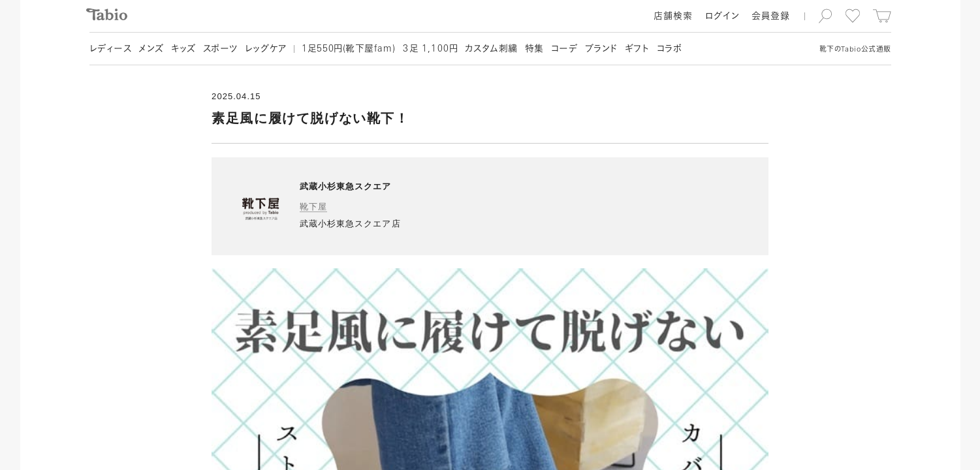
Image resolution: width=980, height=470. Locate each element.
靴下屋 (313, 207)
